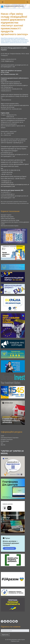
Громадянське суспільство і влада (10, 220)
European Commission (7, 439)
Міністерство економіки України (10, 226)
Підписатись (5, 635)
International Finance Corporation (10, 438)
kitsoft (18, 641)
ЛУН (2, 443)
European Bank (5, 441)
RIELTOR (3, 445)
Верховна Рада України (7, 217)
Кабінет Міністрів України (8, 218)
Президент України (6, 215)
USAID (2, 436)
